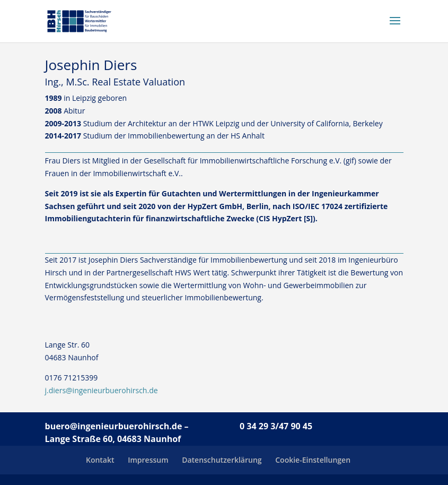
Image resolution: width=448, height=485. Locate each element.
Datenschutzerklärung (222, 460)
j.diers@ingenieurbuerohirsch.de (102, 390)
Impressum (148, 460)
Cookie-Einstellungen (313, 460)
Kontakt (100, 460)
